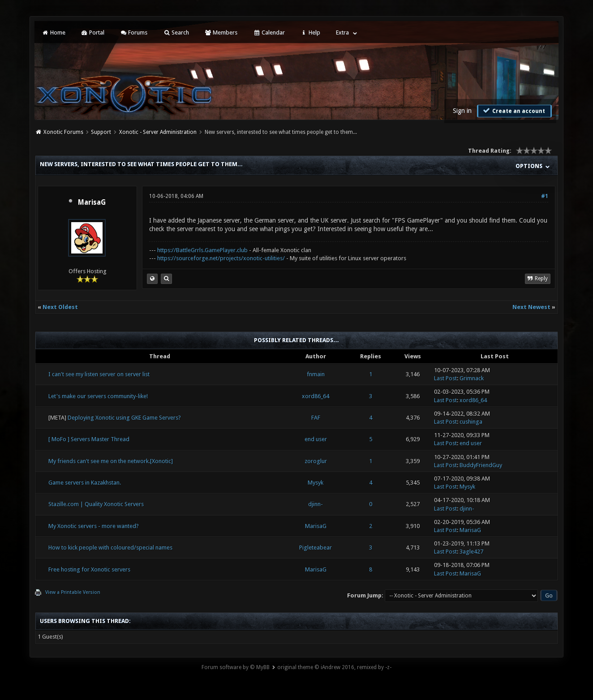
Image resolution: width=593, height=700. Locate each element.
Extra (342, 32)
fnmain (316, 374)
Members (221, 32)
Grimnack (472, 378)
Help (310, 32)
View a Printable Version (73, 592)
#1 (545, 196)
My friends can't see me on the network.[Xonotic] (111, 461)
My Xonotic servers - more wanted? (94, 526)
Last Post (445, 378)
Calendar (269, 32)
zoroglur (316, 461)
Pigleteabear (316, 548)
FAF (316, 418)
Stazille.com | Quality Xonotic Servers (96, 504)
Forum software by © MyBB (236, 667)
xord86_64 (316, 396)
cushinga (471, 422)
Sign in (462, 111)
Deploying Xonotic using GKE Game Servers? (124, 418)
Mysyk (316, 483)
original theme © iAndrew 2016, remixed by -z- (334, 667)
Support (101, 132)
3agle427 (471, 552)
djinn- (316, 504)
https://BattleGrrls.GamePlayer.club (202, 250)
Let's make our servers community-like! (98, 396)
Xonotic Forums (63, 132)
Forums (134, 32)
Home (53, 32)
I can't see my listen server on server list (99, 374)
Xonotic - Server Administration (158, 132)
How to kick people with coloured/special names (110, 548)
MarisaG (92, 202)
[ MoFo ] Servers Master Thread (89, 439)
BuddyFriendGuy (481, 465)
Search (176, 32)
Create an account (513, 111)
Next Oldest (60, 307)
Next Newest (531, 307)
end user (316, 439)
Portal (93, 32)
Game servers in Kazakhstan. (85, 483)
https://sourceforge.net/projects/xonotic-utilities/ (221, 258)
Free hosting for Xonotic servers (89, 569)
